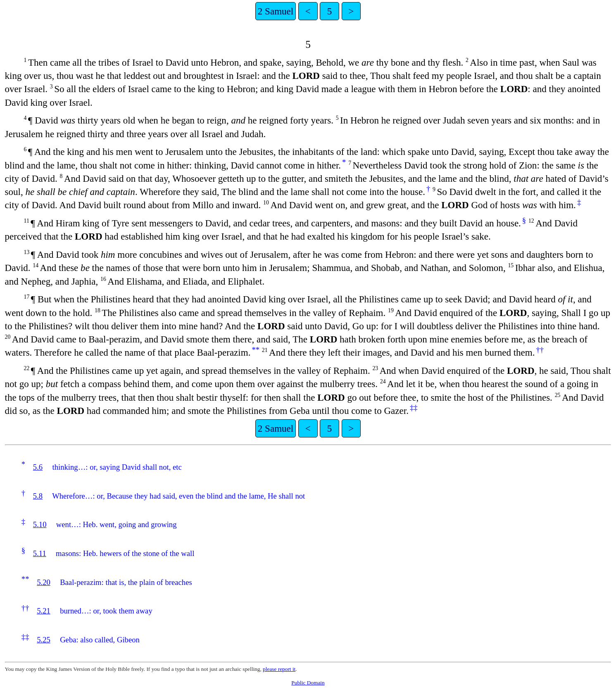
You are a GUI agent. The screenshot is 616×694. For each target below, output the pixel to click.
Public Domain (308, 683)
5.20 (44, 582)
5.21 (44, 611)
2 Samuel (276, 11)
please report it (279, 669)
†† (540, 350)
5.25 (44, 640)
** (256, 350)
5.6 (38, 467)
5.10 (40, 524)
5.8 (38, 496)
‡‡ (414, 408)
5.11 (40, 553)
